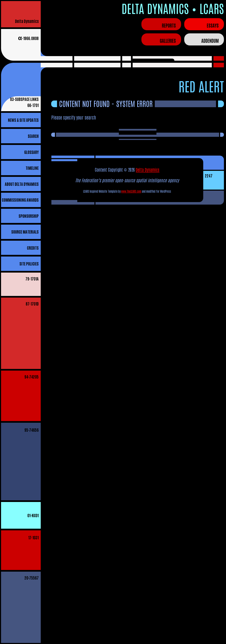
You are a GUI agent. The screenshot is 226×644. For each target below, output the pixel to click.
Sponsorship (29, 216)
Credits (33, 248)
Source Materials (25, 232)
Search (33, 136)
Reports (169, 25)
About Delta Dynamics (22, 184)
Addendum (210, 40)
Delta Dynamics (27, 21)
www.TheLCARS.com (131, 191)
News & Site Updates (23, 120)
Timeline (32, 168)
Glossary (31, 152)
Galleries (168, 40)
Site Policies (29, 264)
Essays (213, 25)
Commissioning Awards (20, 200)
